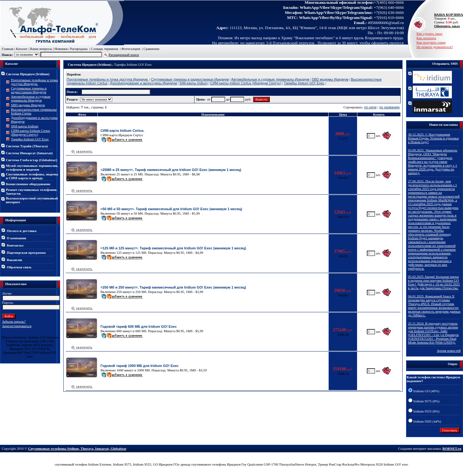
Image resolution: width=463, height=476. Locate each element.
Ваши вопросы (41, 49)
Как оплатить (426, 38)
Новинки (61, 49)
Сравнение (151, 49)
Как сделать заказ (429, 34)
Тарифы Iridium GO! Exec (133, 64)
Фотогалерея (131, 49)
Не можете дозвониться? (435, 47)
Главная (8, 49)
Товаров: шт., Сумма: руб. (447, 18)
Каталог (22, 49)
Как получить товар (431, 42)
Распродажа (79, 49)
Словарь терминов (104, 49)
